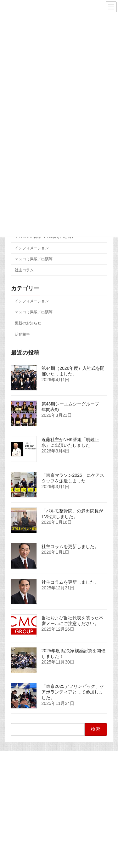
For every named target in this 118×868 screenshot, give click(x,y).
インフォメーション (32, 248)
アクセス (12, 780)
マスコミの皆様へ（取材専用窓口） (45, 237)
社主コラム (24, 270)
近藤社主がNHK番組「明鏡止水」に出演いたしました (70, 442)
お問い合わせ (16, 804)
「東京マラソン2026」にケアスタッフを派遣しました (73, 478)
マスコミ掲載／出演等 (34, 259)
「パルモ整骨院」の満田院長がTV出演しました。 (72, 514)
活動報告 (22, 334)
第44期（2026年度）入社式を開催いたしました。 (73, 371)
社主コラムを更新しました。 (70, 546)
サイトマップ (16, 757)
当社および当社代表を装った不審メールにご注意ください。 (72, 621)
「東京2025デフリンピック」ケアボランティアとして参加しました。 (73, 692)
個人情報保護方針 (20, 792)
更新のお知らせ (28, 323)
